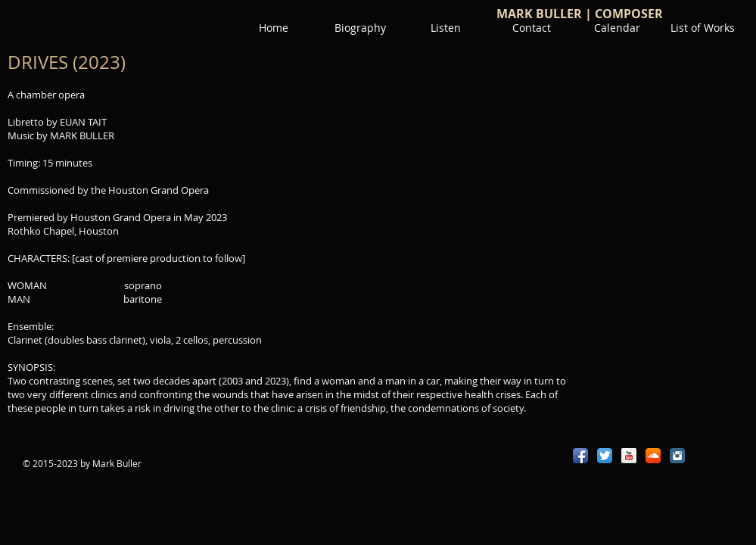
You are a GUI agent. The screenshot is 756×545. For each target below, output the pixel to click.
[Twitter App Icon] (605, 456)
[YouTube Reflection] (629, 456)
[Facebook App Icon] (580, 456)
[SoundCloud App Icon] (653, 456)
